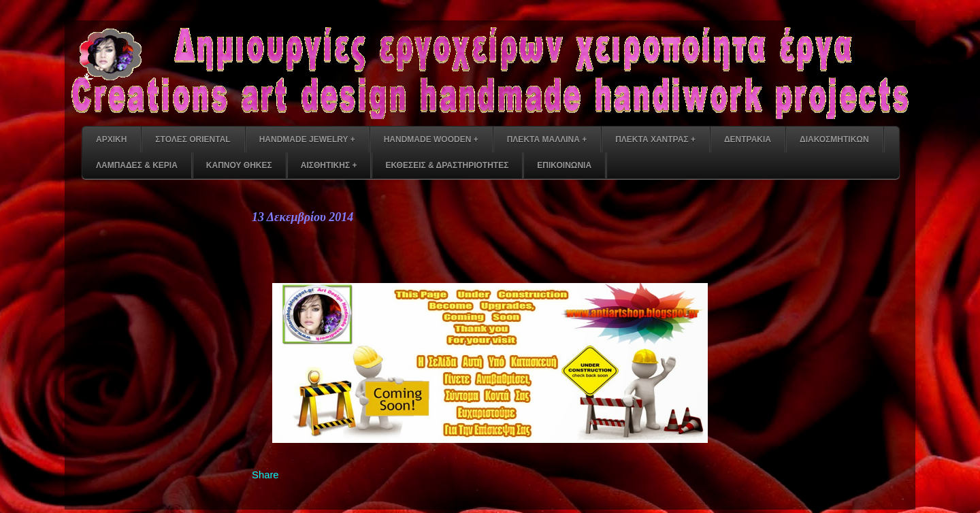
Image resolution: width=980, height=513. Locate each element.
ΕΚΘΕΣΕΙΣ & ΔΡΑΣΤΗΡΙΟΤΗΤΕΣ (447, 165)
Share (265, 475)
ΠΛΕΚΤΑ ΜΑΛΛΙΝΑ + (547, 139)
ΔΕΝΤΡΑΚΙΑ (748, 139)
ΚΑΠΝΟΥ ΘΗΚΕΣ (239, 165)
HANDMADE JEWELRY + (307, 139)
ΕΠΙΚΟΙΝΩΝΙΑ (564, 165)
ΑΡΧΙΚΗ (111, 139)
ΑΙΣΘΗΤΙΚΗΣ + (329, 165)
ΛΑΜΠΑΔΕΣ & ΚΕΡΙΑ (137, 165)
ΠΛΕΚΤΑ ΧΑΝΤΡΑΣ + (655, 139)
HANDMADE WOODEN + (431, 139)
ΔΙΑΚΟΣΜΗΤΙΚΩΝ (834, 139)
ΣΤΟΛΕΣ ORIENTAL (193, 139)
